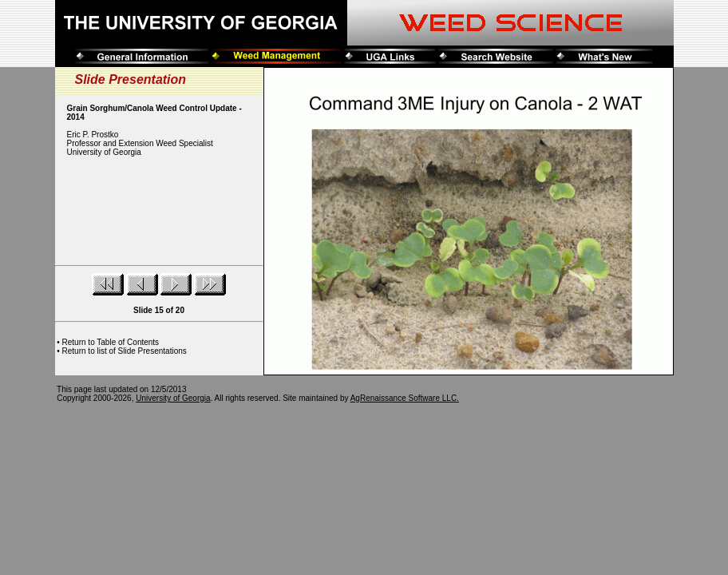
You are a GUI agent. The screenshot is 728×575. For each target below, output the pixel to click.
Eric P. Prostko (93, 135)
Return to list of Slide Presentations (125, 351)
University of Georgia (173, 398)
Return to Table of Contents (111, 342)
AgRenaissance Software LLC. (405, 398)
